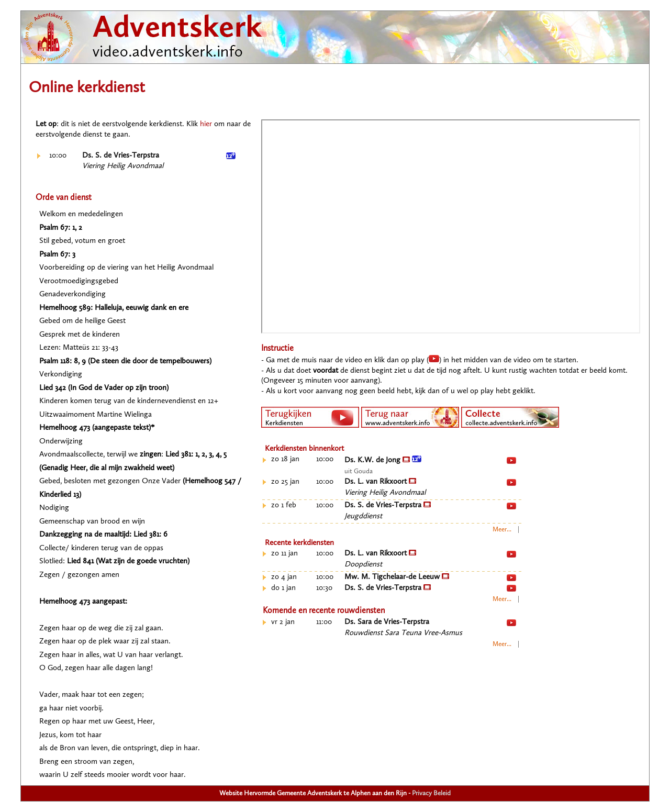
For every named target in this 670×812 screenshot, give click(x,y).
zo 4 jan (284, 577)
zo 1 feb (284, 505)
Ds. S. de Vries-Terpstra (121, 156)
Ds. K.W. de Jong (383, 460)
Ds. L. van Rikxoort (380, 482)
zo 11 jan (284, 554)
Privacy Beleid (431, 793)
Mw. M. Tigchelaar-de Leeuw (397, 577)
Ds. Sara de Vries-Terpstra (387, 622)
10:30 (324, 588)
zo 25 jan (285, 482)
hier (206, 124)
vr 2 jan (283, 622)
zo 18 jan (285, 459)
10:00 (58, 156)
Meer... (502, 530)
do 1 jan (283, 588)
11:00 (324, 622)
